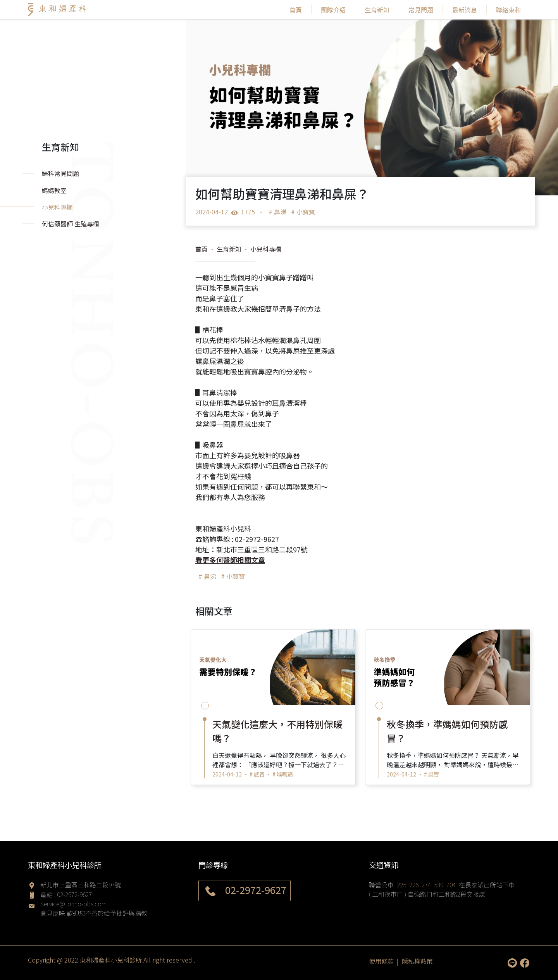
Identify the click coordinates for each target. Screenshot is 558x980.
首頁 (296, 10)
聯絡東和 (508, 10)
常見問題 (421, 10)
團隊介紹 (333, 10)
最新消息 (465, 10)
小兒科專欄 (266, 249)
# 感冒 (257, 774)
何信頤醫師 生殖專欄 (71, 224)
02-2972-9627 (74, 894)
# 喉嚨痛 (283, 774)
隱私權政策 (417, 961)
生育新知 (377, 10)
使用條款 (381, 961)
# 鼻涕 (277, 212)
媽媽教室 (54, 190)
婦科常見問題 (60, 173)
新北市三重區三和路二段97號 (81, 885)
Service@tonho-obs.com (73, 904)
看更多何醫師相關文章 (230, 560)
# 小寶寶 (303, 212)
